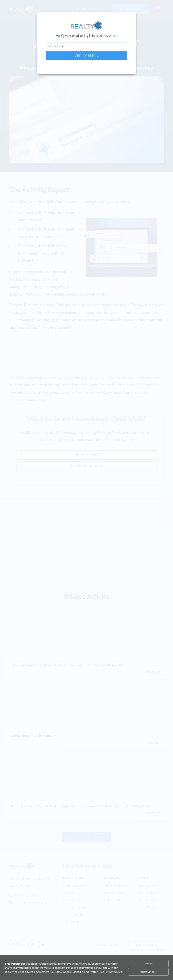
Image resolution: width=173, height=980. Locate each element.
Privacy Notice (113, 972)
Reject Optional (148, 972)
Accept (148, 964)
